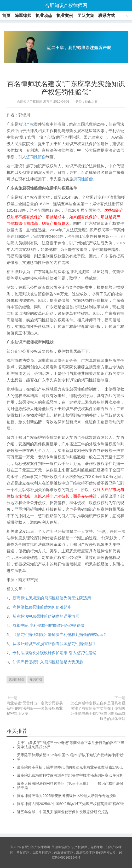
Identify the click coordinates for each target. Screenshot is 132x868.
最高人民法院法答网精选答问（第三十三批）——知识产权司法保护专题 (70, 786)
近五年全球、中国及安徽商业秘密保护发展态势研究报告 (63, 812)
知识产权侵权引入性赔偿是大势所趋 (48, 662)
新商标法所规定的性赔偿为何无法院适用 (52, 598)
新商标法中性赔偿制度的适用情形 (46, 616)
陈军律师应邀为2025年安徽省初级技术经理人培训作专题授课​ (67, 796)
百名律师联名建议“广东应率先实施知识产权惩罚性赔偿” (66, 88)
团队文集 (86, 16)
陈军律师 (23, 16)
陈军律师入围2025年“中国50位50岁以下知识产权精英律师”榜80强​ (70, 804)
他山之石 (91, 102)
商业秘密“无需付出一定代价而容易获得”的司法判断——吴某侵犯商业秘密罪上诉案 (35, 708)
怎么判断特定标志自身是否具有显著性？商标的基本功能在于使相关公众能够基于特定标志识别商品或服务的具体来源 (98, 711)
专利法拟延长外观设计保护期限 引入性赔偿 (54, 653)
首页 (6, 16)
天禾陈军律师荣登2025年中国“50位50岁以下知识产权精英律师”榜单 (70, 757)
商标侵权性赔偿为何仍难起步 (42, 607)
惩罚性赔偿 (36, 157)
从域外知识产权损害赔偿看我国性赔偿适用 (54, 644)
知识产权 (26, 124)
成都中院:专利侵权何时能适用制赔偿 (48, 625)
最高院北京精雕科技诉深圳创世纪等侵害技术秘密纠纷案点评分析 (70, 775)
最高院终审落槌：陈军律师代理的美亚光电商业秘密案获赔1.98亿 (70, 767)
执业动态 (44, 16)
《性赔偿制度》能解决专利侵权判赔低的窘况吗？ (60, 634)
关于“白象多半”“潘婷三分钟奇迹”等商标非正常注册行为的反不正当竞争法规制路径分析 (71, 745)
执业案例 (65, 16)
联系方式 (107, 16)
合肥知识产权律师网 (66, 5)
